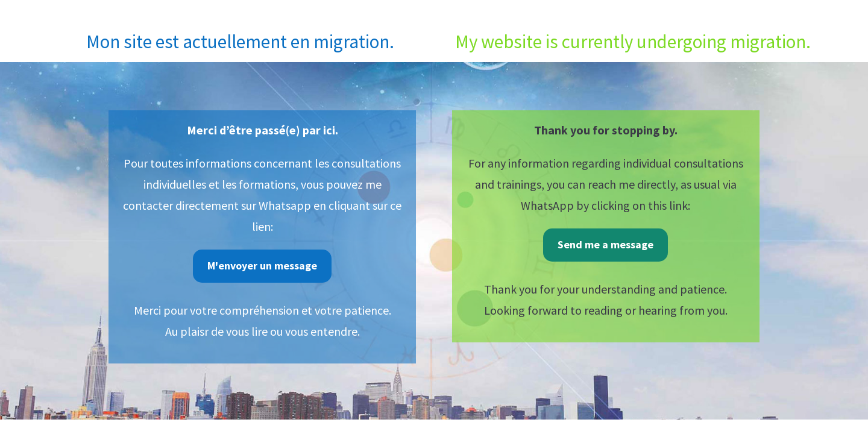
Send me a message (605, 244)
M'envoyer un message (262, 266)
